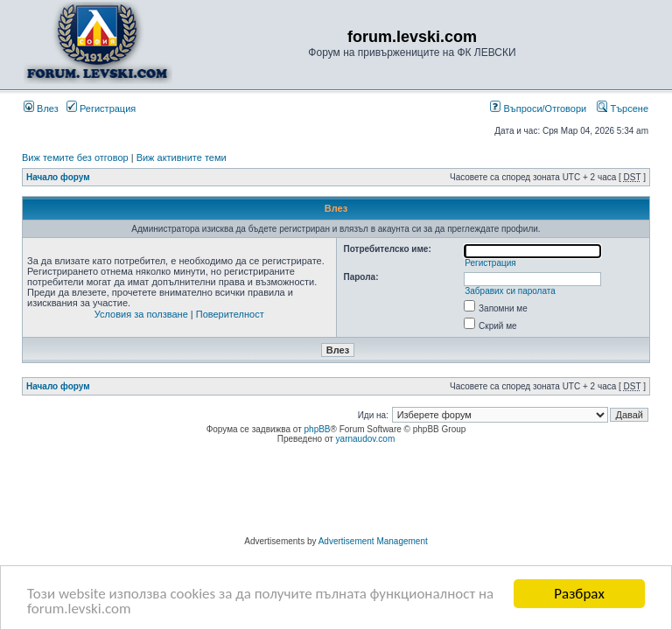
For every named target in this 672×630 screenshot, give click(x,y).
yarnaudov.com (366, 439)
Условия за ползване (141, 314)
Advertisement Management (373, 541)
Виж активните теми (182, 157)
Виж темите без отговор (75, 157)
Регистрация (101, 108)
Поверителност (230, 314)
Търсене (623, 108)
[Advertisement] (336, 493)
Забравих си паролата (510, 291)
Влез (41, 108)
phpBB (318, 429)
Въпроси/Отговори (538, 108)
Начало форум (58, 177)
